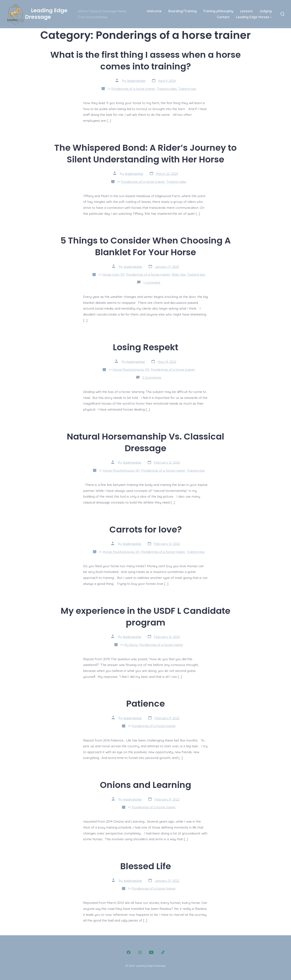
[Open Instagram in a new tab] (140, 952)
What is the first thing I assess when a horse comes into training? (145, 61)
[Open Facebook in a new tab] (129, 952)
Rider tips (179, 274)
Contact (223, 17)
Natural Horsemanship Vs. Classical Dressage (145, 442)
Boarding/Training (182, 11)
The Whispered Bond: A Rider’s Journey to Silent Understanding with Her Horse (145, 153)
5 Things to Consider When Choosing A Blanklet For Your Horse (146, 246)
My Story (131, 645)
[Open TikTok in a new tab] (163, 952)
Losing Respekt (145, 347)
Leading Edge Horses (254, 17)
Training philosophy (218, 11)
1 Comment (152, 282)
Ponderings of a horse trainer (133, 89)
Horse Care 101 (113, 274)
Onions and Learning (145, 785)
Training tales (167, 89)
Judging (266, 11)
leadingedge (136, 81)
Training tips (187, 89)
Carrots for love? (146, 529)
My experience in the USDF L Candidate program (145, 617)
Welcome (154, 11)
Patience (145, 704)
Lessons (246, 11)
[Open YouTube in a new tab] (151, 952)
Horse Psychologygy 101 (131, 369)
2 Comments (152, 377)
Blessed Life (146, 866)
